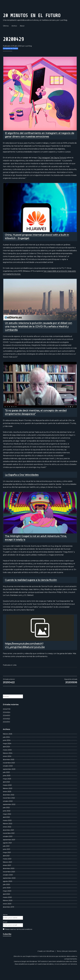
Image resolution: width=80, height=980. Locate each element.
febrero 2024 (8, 760)
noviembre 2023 (9, 770)
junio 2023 (7, 783)
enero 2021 (7, 872)
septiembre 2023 (9, 776)
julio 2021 (6, 853)
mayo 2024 (7, 751)
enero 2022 (7, 834)
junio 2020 (7, 895)
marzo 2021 (7, 866)
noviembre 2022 (9, 805)
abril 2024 (6, 754)
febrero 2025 (7, 741)
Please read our (17, 936)
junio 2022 (7, 818)
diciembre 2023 (9, 767)
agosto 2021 (7, 850)
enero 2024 (7, 763)
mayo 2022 (7, 821)
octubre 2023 (8, 773)
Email (5, 929)
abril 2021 (6, 863)
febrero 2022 (8, 831)
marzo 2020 (7, 904)
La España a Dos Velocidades (22, 482)
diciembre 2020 (9, 875)
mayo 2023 (7, 786)
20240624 (7, 719)
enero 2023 (7, 799)
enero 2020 (7, 911)
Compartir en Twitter (10, 56)
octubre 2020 (8, 882)
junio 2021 (7, 856)
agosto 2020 (8, 888)
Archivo (14, 33)
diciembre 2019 (8, 914)
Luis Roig (28, 53)
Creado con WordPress (46, 958)
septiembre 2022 (9, 811)
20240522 (6, 726)
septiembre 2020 (9, 885)
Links (15, 672)
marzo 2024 (7, 757)
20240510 (6, 729)
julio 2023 (6, 779)
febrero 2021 (7, 869)
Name (5, 922)
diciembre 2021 (8, 837)
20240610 (7, 722)
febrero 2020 (8, 908)
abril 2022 (6, 824)
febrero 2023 (8, 795)
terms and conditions (24, 936)
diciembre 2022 (9, 802)
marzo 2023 (7, 792)
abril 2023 (6, 789)
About (22, 33)
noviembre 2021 (9, 840)
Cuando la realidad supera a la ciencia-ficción (31, 587)
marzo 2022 (7, 827)
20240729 (7, 716)
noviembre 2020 (9, 879)
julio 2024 (6, 744)
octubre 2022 (8, 808)
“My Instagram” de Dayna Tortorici (52, 165)
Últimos (6, 33)
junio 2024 (7, 747)
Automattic (73, 958)
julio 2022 (6, 815)
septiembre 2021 (9, 847)
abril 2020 (6, 901)
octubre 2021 (8, 843)
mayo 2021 (7, 859)
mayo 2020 (7, 898)
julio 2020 (6, 891)
